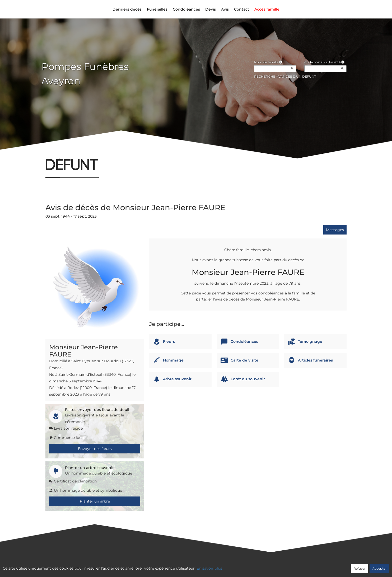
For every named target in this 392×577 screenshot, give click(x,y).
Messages (335, 230)
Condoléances (186, 9)
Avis (225, 9)
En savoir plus (209, 568)
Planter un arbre (95, 501)
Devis (211, 9)
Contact (242, 9)
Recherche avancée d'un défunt (285, 76)
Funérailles (157, 9)
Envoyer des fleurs (95, 449)
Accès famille (267, 9)
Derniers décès (127, 9)
